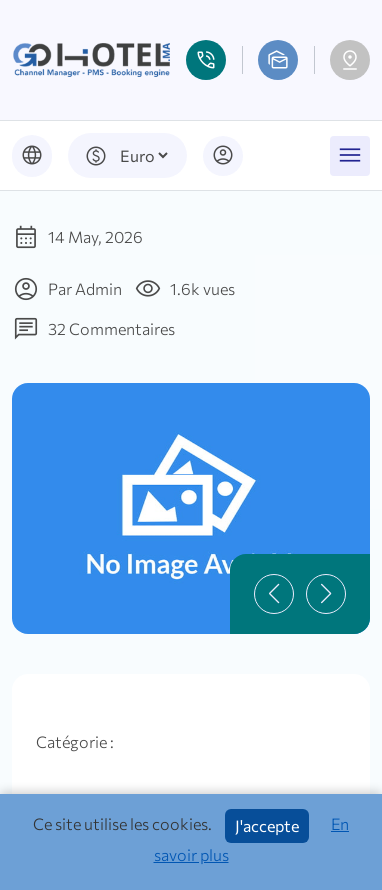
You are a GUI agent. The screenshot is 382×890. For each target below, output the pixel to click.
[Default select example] (143, 155)
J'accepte (267, 825)
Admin (98, 288)
